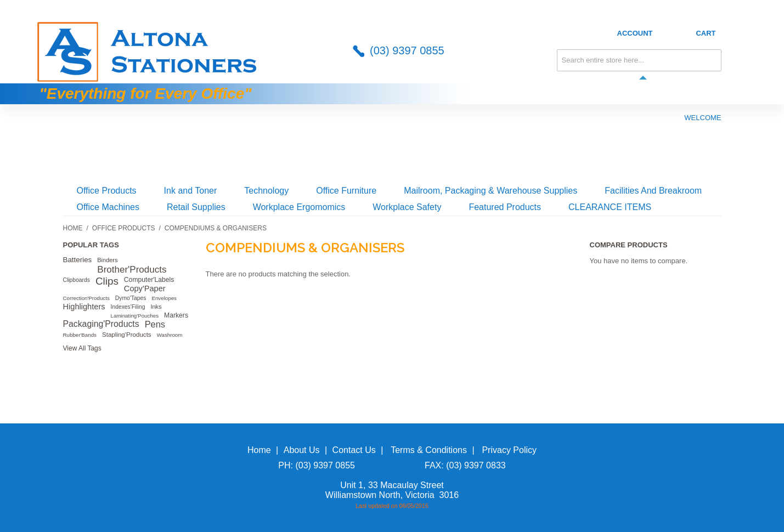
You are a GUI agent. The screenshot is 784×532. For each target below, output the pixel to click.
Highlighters (84, 307)
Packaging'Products (101, 324)
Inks (156, 307)
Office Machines (108, 207)
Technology (266, 191)
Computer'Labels (149, 280)
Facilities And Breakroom (653, 191)
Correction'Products (86, 298)
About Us (609, 7)
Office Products (107, 191)
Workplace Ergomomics (299, 207)
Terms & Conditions (429, 450)
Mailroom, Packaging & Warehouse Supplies (490, 191)
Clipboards (77, 280)
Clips (107, 281)
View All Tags (82, 348)
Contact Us (555, 7)
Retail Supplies (196, 207)
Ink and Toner (191, 191)
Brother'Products (132, 270)
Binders (107, 260)
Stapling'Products (127, 335)
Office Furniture (346, 191)
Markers (176, 315)
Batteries (78, 260)
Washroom (170, 335)
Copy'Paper (145, 288)
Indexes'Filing (128, 307)
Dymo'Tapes (131, 298)
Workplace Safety (407, 207)
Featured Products (505, 207)
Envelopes (164, 298)
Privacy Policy (509, 450)
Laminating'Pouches (135, 316)
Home (73, 228)
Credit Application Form (690, 7)
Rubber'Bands (80, 335)
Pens (155, 324)
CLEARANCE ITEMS (610, 207)
